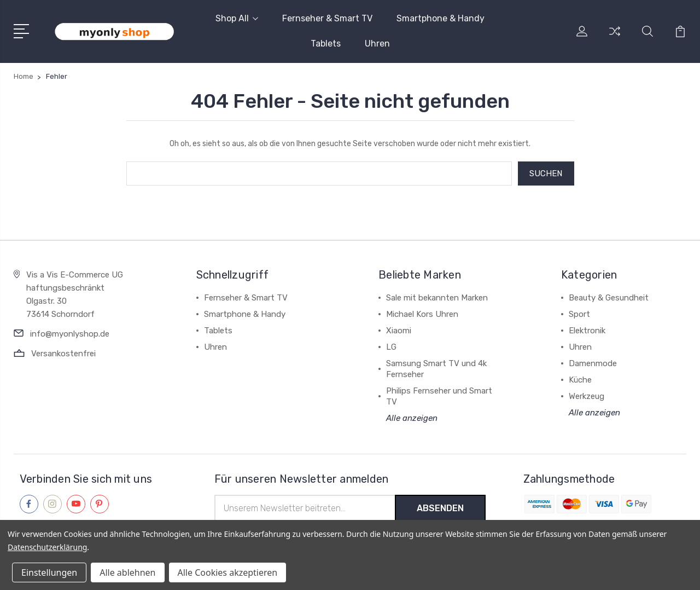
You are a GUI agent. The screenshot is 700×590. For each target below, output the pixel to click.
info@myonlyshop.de (70, 334)
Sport (579, 314)
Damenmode (593, 363)
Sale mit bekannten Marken (437, 298)
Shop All (237, 18)
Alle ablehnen (127, 572)
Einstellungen (49, 572)
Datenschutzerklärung (47, 547)
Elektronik (587, 331)
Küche (580, 380)
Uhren (377, 44)
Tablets (326, 44)
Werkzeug (587, 396)
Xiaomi (399, 331)
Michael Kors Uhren (422, 314)
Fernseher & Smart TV (327, 18)
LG (391, 347)
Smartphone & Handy (441, 18)
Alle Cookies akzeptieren (228, 572)
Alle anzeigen (412, 418)
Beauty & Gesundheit (609, 298)
